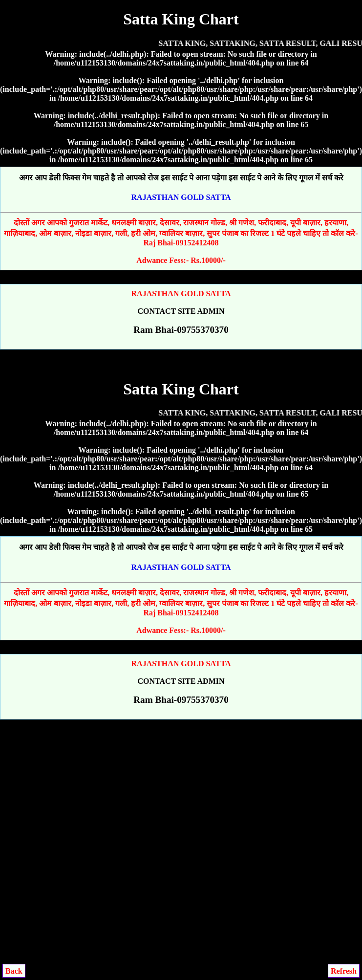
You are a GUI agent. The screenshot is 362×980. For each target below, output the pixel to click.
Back (14, 971)
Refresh (344, 971)
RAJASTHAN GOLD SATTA (181, 197)
